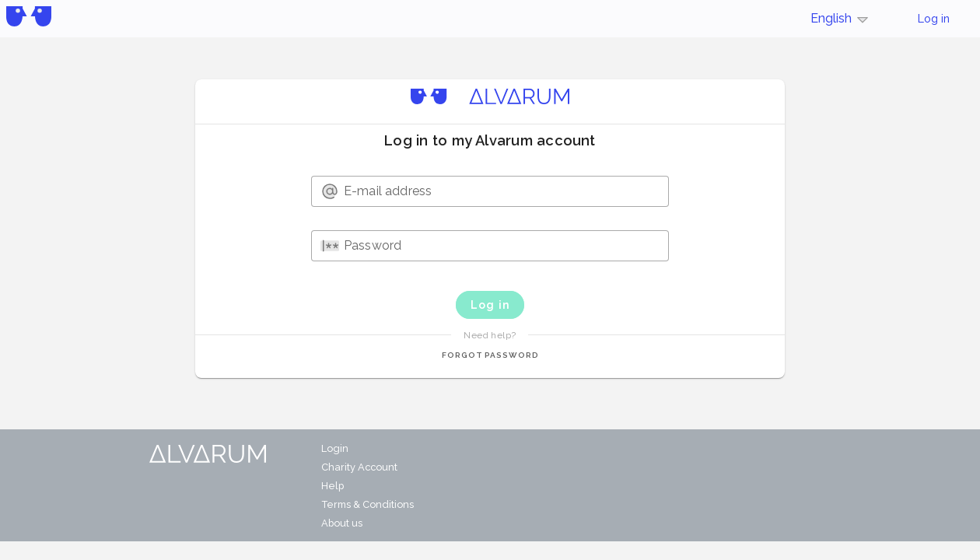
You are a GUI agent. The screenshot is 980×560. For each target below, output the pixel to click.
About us (342, 523)
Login (335, 448)
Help (332, 486)
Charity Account (359, 467)
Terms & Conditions (367, 504)
